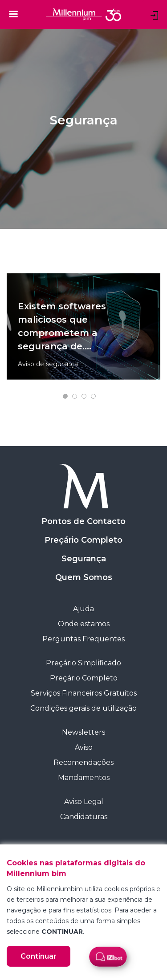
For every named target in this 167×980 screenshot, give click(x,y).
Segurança (84, 559)
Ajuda (83, 609)
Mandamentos (84, 778)
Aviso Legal (84, 802)
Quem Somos (84, 577)
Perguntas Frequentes (83, 639)
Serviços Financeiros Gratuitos (84, 693)
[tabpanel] (83, 326)
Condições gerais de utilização (83, 708)
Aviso (84, 747)
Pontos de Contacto (83, 521)
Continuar (39, 956)
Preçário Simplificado (83, 663)
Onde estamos (84, 624)
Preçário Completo (83, 540)
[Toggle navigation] (13, 14)
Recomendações (83, 762)
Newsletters (83, 732)
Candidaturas (84, 817)
